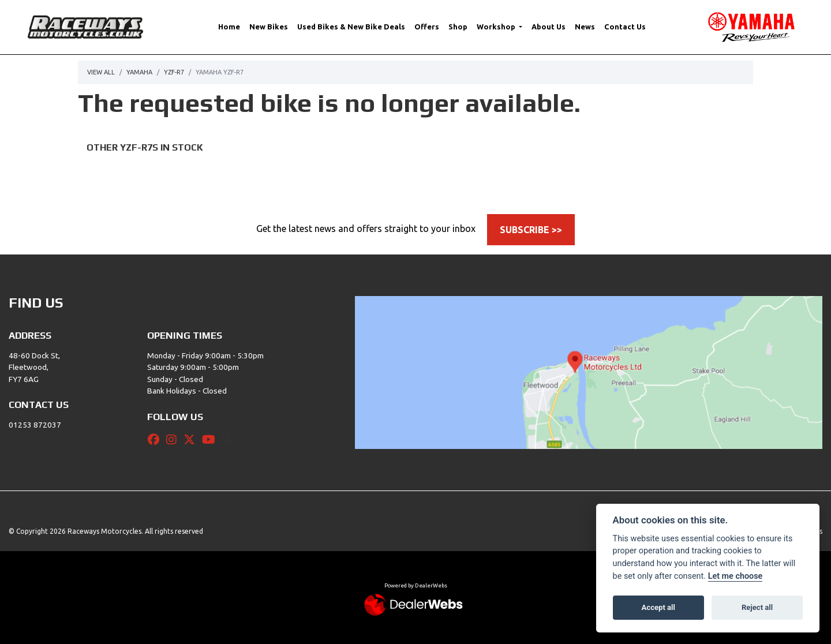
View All (101, 72)
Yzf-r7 (174, 72)
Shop (458, 27)
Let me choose (735, 576)
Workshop (497, 27)
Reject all (757, 607)
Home (229, 27)
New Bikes (269, 27)
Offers (427, 27)
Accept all (658, 607)
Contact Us (625, 27)
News (585, 27)
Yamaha (139, 72)
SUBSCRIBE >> (531, 230)
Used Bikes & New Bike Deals (351, 27)
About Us (549, 27)
